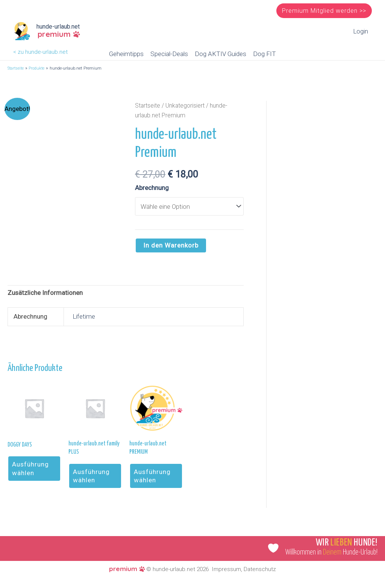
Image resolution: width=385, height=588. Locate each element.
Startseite (148, 106)
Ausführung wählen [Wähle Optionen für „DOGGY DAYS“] (30, 468)
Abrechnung (152, 188)
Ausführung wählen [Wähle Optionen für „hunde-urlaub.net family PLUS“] (91, 476)
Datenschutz (260, 569)
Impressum (226, 569)
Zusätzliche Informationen (45, 293)
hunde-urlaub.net (58, 27)
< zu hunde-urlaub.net (40, 52)
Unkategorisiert (185, 106)
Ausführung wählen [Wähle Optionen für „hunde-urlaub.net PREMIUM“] (152, 476)
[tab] (45, 293)
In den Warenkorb (171, 245)
